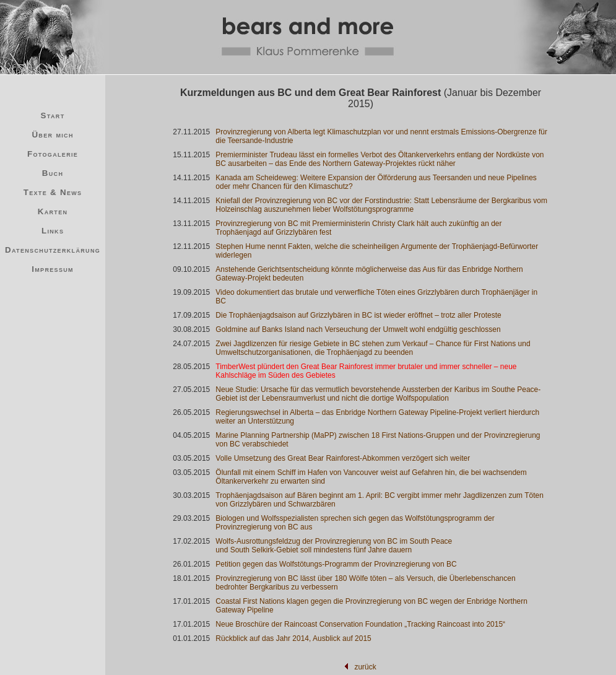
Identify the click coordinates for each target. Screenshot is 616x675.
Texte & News (53, 192)
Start (53, 115)
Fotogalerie (53, 154)
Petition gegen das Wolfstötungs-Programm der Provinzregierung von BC (336, 564)
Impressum (53, 269)
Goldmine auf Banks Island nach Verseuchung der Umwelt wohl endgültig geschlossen (358, 329)
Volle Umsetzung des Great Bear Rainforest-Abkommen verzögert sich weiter (343, 458)
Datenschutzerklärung (53, 250)
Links (53, 231)
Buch (53, 173)
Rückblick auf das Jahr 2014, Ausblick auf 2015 (293, 638)
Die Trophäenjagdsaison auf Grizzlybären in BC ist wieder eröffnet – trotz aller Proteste (358, 315)
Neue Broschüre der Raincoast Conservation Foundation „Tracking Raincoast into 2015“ (360, 624)
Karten (53, 211)
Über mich (52, 135)
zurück (365, 667)
